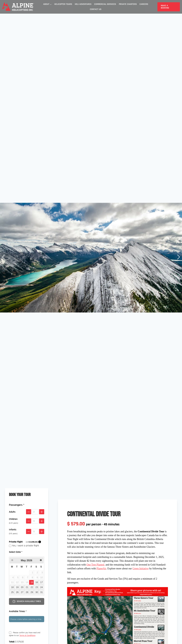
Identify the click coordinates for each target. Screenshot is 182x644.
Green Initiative (141, 569)
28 (27, 592)
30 (37, 592)
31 (42, 592)
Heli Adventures (83, 4)
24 (42, 587)
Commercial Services (105, 4)
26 (17, 592)
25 (12, 592)
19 (17, 587)
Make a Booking (165, 7)
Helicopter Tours (63, 4)
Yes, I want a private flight (24, 546)
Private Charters (128, 4)
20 (22, 587)
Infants (13, 531)
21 (27, 587)
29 (32, 592)
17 (42, 582)
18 (12, 587)
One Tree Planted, (96, 565)
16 (37, 582)
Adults (12, 512)
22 (32, 587)
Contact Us (96, 9)
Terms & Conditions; (28, 635)
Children (14, 521)
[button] (3, 258)
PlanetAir (101, 569)
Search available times (27, 601)
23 (37, 587)
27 (22, 592)
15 (32, 582)
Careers (144, 4)
